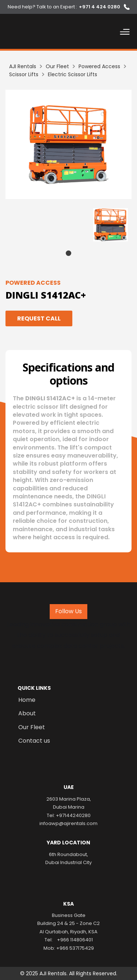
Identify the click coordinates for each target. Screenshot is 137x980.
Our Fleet (32, 727)
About (27, 713)
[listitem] (68, 144)
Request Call (39, 318)
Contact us (34, 741)
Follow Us (68, 611)
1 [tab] (68, 253)
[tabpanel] (111, 225)
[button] (125, 33)
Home (27, 700)
